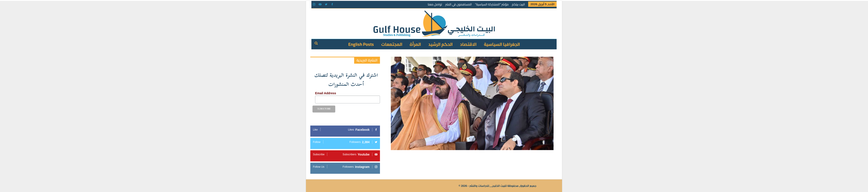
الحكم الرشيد (441, 44)
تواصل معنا (435, 4)
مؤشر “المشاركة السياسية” (492, 4)
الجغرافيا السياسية (502, 44)
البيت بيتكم (518, 4)
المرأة (415, 44)
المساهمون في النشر (459, 4)
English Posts (361, 44)
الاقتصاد (468, 44)
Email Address (326, 93)
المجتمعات (392, 44)
